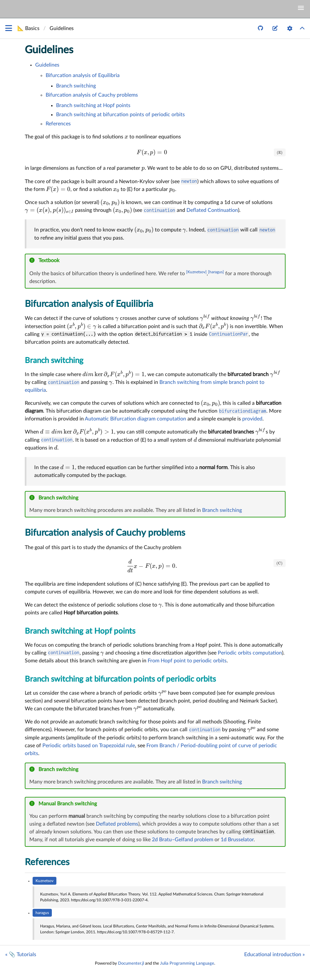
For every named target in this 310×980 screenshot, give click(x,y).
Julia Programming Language (187, 963)
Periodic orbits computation (250, 653)
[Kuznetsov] (196, 272)
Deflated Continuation (212, 210)
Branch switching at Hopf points (93, 105)
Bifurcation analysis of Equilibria (83, 75)
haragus (42, 913)
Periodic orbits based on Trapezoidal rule (89, 746)
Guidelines (49, 50)
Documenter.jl (131, 963)
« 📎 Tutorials (21, 955)
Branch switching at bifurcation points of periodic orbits (120, 115)
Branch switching (76, 86)
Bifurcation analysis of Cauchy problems (92, 95)
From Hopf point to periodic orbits (187, 661)
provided (252, 419)
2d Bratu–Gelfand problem (183, 840)
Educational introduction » (274, 955)
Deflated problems (117, 824)
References (58, 124)
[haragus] (216, 272)
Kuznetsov (44, 881)
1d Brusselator (237, 840)
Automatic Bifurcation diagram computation (135, 419)
